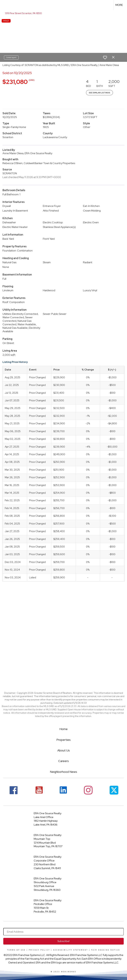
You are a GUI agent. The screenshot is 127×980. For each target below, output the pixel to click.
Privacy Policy (39, 950)
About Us (64, 750)
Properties (63, 740)
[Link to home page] (4, 5)
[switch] (105, 58)
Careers (63, 761)
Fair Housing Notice (106, 950)
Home (63, 729)
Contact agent (11, 57)
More (119, 5)
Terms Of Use (16, 950)
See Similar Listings (99, 93)
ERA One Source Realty (48, 813)
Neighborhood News (63, 772)
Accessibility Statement (71, 950)
